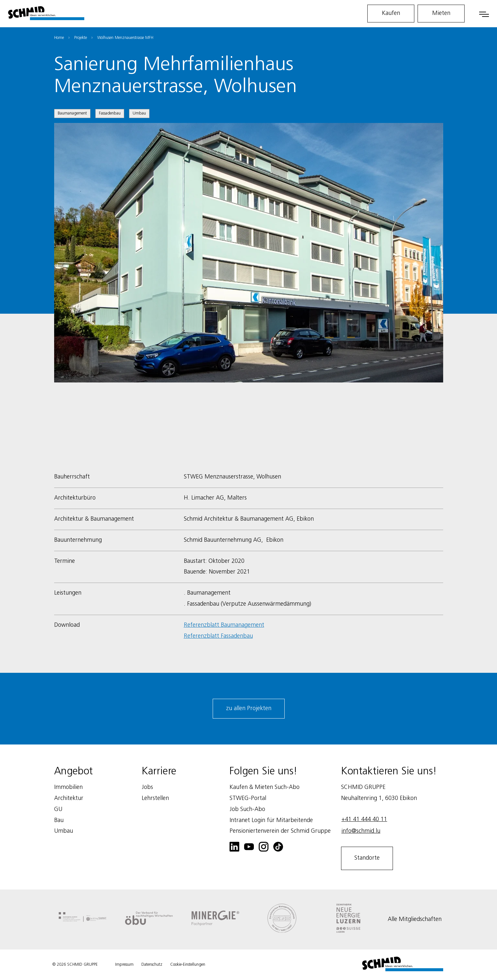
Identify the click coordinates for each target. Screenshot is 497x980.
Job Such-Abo (247, 809)
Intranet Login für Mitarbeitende (271, 820)
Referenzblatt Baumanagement (224, 625)
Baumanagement (72, 113)
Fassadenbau (110, 113)
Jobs (147, 787)
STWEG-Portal (248, 798)
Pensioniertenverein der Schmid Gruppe (280, 831)
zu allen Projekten (249, 708)
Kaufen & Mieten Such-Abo (265, 787)
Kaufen (391, 13)
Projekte (81, 38)
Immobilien (68, 787)
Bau (59, 820)
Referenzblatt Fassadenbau (218, 636)
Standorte (367, 858)
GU (58, 809)
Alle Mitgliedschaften (415, 919)
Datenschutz (152, 965)
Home (59, 38)
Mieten (441, 13)
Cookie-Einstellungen (188, 965)
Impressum (124, 965)
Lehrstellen (155, 798)
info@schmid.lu (361, 831)
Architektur (69, 798)
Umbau (139, 113)
